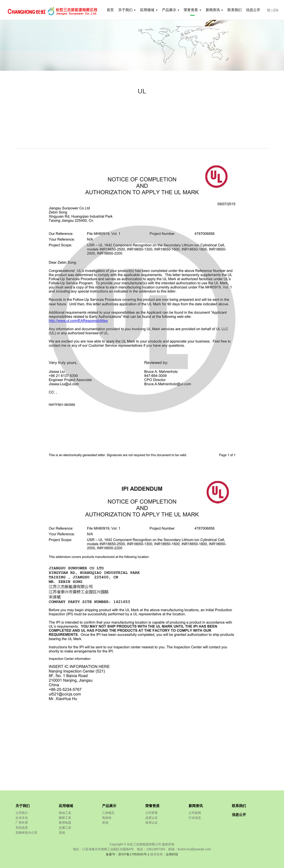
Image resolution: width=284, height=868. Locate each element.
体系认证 (152, 823)
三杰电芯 (108, 813)
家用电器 (65, 823)
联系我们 (235, 10)
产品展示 (109, 806)
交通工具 (65, 828)
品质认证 (152, 818)
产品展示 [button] (171, 10)
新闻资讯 (196, 806)
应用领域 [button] (149, 10)
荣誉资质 (152, 806)
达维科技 (172, 854)
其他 (62, 833)
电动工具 (65, 813)
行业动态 (195, 818)
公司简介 (22, 813)
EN (276, 10)
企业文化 (22, 818)
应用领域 (66, 806)
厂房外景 (22, 823)
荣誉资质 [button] (192, 10)
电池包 (107, 818)
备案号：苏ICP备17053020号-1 (128, 854)
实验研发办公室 (26, 833)
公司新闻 (195, 813)
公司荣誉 (152, 813)
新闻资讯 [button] (214, 10)
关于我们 (23, 806)
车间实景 (22, 828)
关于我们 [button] (127, 10)
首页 (110, 10)
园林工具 (65, 818)
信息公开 (253, 10)
